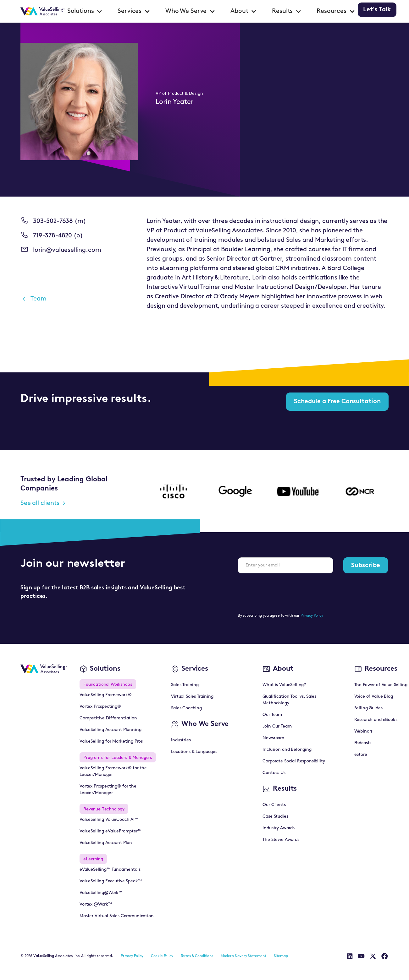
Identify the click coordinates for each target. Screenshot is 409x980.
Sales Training (185, 685)
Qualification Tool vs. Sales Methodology (289, 700)
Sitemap (281, 956)
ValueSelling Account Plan (106, 843)
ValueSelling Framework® (105, 695)
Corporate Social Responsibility (294, 761)
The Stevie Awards (281, 840)
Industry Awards (279, 828)
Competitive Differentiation (108, 718)
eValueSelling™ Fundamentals (110, 870)
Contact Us (274, 773)
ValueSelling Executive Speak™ (111, 881)
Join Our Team (277, 726)
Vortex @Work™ (96, 904)
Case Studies (275, 817)
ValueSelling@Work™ (101, 893)
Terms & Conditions (197, 956)
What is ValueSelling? (284, 685)
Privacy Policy (312, 616)
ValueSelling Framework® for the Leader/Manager (113, 772)
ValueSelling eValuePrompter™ (111, 831)
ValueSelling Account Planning (110, 730)
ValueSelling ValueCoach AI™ (109, 820)
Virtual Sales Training (192, 697)
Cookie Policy (162, 956)
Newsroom (273, 738)
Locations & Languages (194, 752)
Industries (181, 740)
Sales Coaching (186, 708)
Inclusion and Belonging (287, 750)
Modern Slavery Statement (243, 956)
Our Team (272, 715)
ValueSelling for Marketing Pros (111, 742)
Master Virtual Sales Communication (117, 916)
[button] (85, 11)
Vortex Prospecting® (100, 707)
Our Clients (274, 805)
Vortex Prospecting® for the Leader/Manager (108, 790)
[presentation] (285, 591)
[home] (43, 11)
